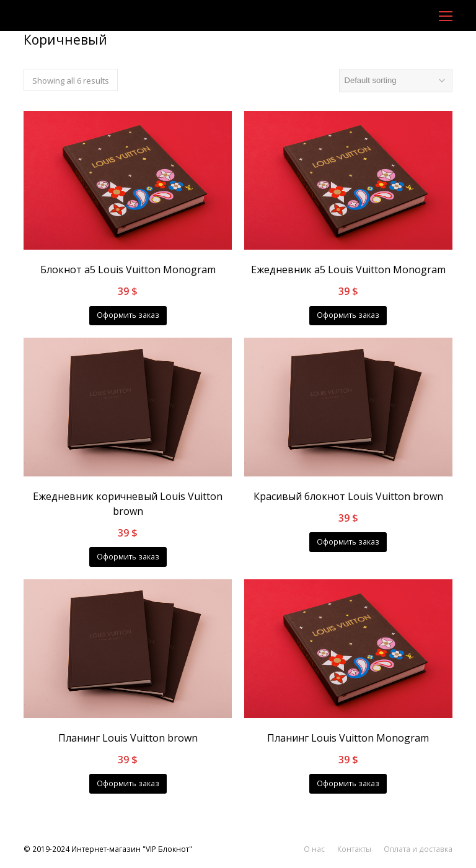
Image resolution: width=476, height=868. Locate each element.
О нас (314, 849)
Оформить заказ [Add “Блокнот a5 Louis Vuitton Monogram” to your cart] (128, 315)
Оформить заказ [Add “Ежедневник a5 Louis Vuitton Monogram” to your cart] (348, 315)
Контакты (354, 849)
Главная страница (56, 59)
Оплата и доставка (418, 849)
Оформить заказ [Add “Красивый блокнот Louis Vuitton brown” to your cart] (348, 542)
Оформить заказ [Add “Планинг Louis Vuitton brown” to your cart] (128, 783)
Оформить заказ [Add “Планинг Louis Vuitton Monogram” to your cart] (348, 783)
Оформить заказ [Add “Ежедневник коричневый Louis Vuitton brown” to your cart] (128, 557)
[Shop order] (396, 81)
